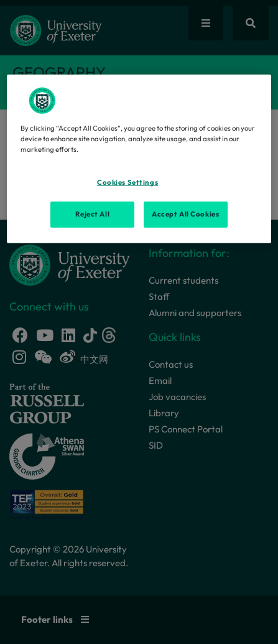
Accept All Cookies (185, 214)
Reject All (92, 214)
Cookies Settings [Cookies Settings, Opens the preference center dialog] (127, 182)
